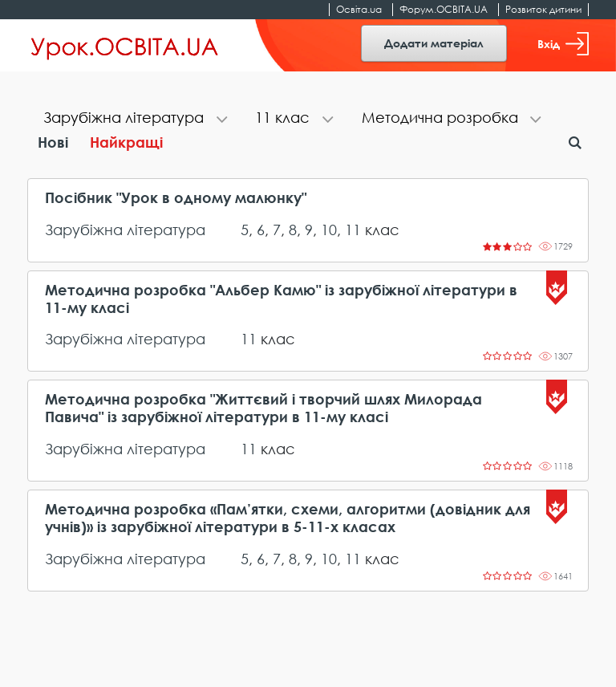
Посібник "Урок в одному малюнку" (176, 198)
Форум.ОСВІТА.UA (444, 9)
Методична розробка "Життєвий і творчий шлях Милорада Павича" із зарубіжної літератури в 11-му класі (263, 408)
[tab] (133, 119)
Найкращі (126, 142)
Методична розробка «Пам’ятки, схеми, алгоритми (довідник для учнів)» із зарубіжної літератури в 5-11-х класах (288, 518)
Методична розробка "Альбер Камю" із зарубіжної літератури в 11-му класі (281, 299)
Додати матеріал (434, 43)
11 (353, 230)
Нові (53, 142)
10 (329, 230)
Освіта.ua (359, 9)
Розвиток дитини (543, 9)
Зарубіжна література (125, 230)
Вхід (563, 44)
